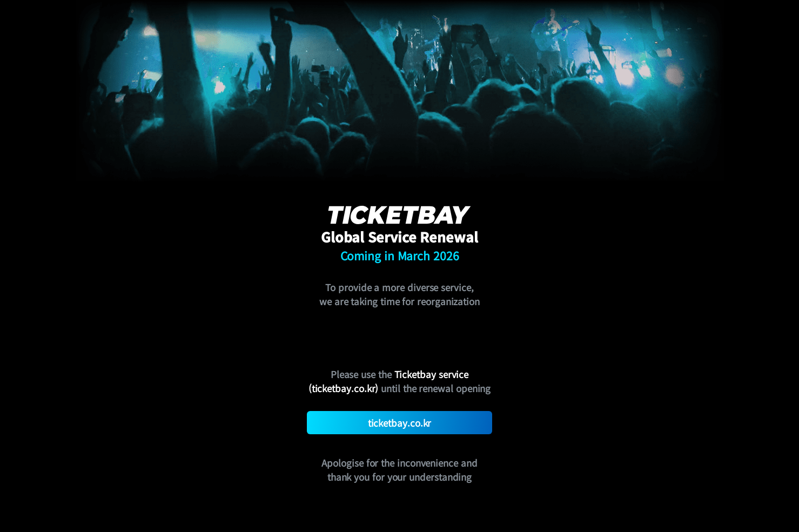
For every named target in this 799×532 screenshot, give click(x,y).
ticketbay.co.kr (400, 423)
